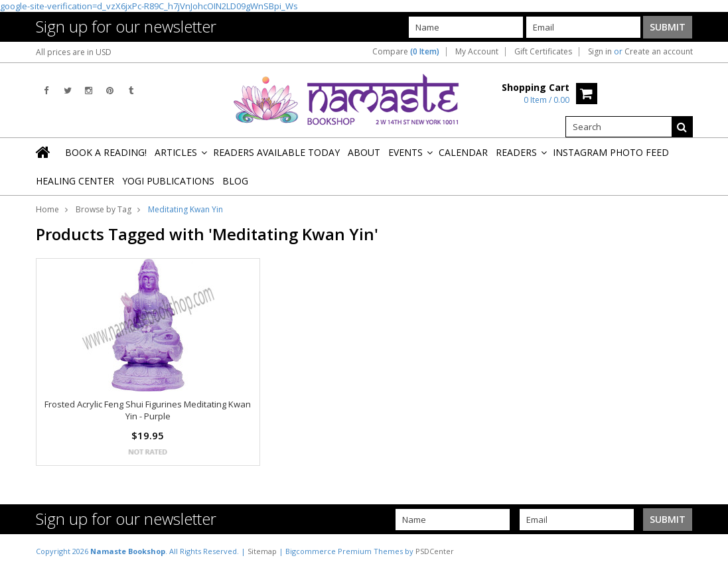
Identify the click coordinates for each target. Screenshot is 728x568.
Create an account (659, 52)
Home (47, 209)
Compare (406, 52)
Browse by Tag (104, 209)
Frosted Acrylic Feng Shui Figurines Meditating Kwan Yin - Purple (148, 410)
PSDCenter (435, 551)
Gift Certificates (543, 52)
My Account (477, 52)
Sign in (600, 52)
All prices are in (74, 52)
